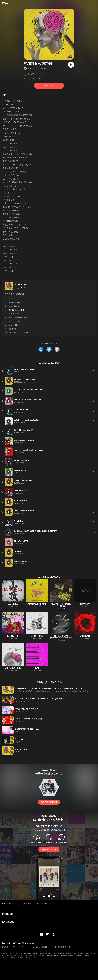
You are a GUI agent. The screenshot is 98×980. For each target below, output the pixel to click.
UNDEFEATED (85, 636)
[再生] (71, 65)
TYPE (37, 668)
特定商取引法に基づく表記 (62, 947)
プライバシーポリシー (20, 947)
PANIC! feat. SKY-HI (42, 904)
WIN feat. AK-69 (15, 314)
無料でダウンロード (49, 849)
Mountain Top (13, 604)
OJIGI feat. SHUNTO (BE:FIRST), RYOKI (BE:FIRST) (61, 637)
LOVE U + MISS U (37, 636)
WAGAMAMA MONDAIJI (19, 318)
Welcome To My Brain (13, 668)
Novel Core (42, 68)
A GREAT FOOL (22, 285)
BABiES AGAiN (13, 636)
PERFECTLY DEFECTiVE (37, 604)
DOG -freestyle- (15, 306)
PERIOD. (13, 329)
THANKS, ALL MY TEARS (19, 333)
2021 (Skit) (13, 325)
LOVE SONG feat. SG (18, 321)
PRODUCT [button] (8, 914)
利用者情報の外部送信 (40, 947)
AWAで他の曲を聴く (49, 802)
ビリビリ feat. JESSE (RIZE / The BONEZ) (61, 605)
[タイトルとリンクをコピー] (57, 349)
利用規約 (5, 947)
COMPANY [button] (8, 922)
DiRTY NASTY (85, 604)
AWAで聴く (49, 86)
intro (11, 299)
